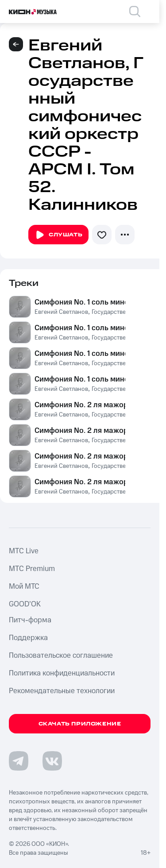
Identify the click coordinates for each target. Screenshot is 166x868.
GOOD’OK (25, 604)
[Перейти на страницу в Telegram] (19, 761)
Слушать (58, 235)
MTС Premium (32, 569)
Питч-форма (30, 620)
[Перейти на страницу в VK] (52, 761)
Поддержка (28, 638)
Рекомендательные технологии (62, 691)
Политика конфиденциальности (62, 673)
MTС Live (24, 551)
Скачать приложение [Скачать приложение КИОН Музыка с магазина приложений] (80, 724)
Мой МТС (24, 586)
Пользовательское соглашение (61, 656)
